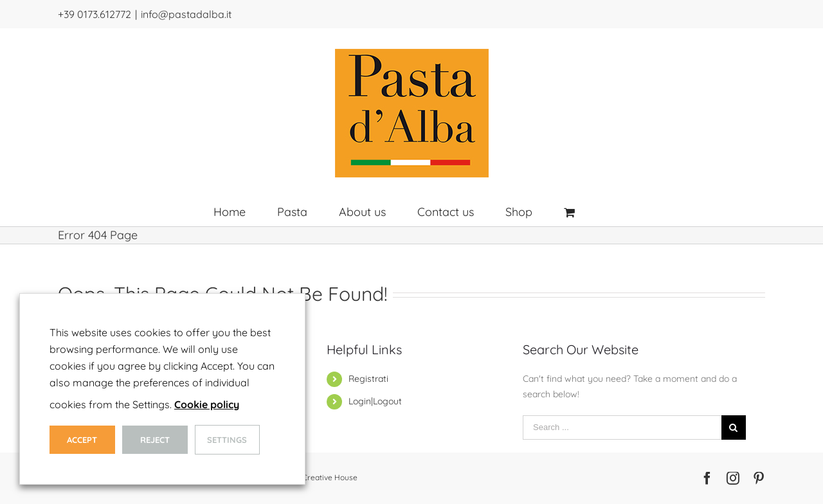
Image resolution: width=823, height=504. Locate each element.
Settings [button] (227, 440)
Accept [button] (82, 440)
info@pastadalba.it (186, 14)
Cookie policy (207, 404)
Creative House (330, 477)
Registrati (368, 379)
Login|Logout (375, 401)
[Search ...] (622, 428)
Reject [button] (155, 440)
